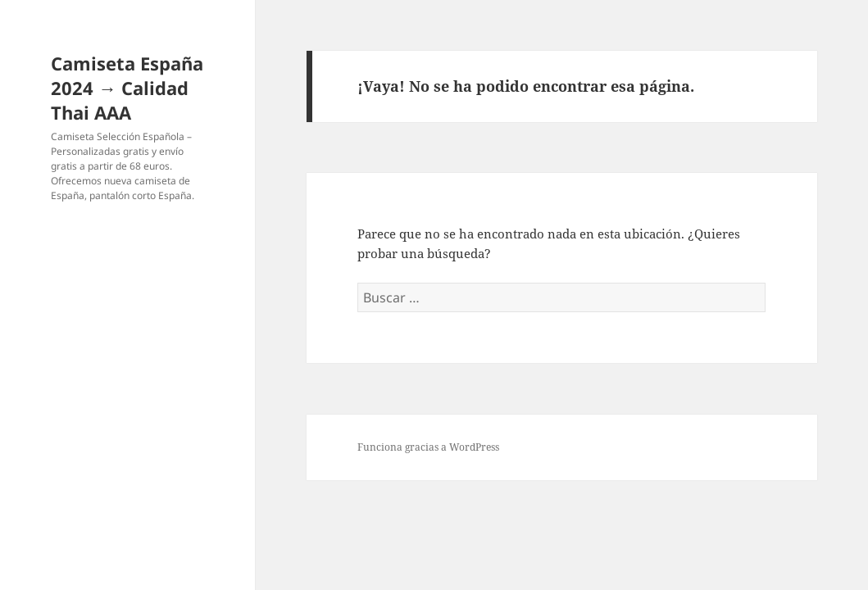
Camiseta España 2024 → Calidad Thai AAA (127, 88)
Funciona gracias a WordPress (428, 447)
